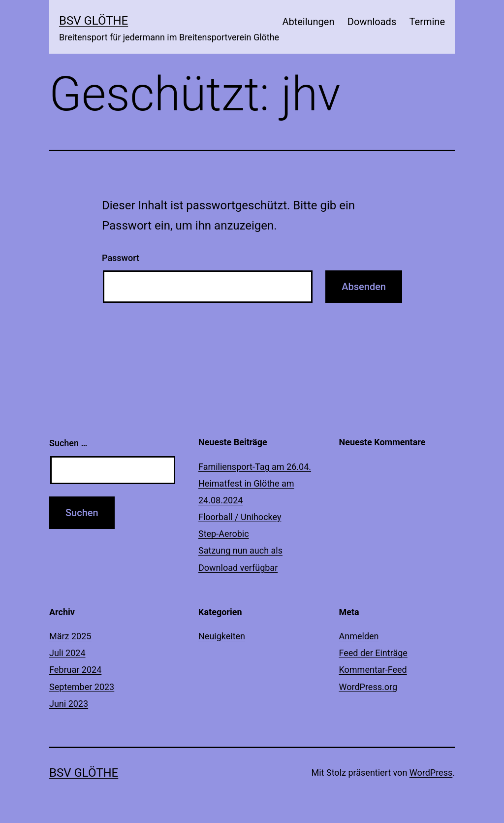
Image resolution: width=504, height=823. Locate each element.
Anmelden (359, 636)
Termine (427, 22)
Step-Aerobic (224, 534)
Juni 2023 (69, 704)
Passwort (121, 258)
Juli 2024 (67, 653)
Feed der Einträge (373, 653)
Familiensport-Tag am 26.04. (255, 467)
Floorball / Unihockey (240, 517)
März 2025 (70, 636)
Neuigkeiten (222, 636)
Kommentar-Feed (373, 670)
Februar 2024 (75, 670)
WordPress (431, 773)
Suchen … (68, 443)
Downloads (372, 22)
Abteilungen (308, 22)
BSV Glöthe (94, 21)
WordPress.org (368, 687)
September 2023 (82, 687)
